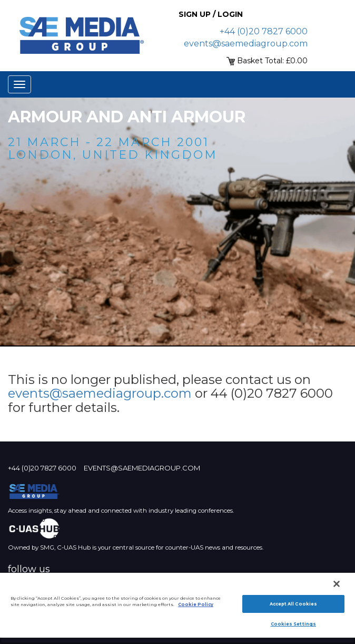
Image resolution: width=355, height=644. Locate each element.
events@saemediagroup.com (246, 44)
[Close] (337, 584)
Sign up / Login (211, 14)
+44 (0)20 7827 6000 (264, 31)
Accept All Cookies (293, 604)
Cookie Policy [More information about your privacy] (196, 604)
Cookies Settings (293, 624)
